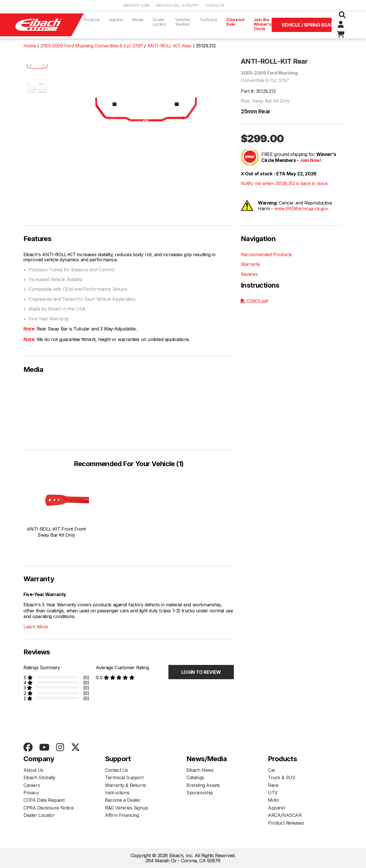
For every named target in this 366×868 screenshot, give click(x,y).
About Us (33, 770)
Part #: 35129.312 (258, 91)
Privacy (31, 793)
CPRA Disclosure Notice (48, 808)
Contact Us (117, 770)
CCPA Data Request (44, 800)
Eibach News (200, 770)
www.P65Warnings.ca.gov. (302, 209)
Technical (208, 20)
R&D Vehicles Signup (126, 808)
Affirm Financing (122, 815)
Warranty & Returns (126, 785)
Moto (273, 800)
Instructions (117, 793)
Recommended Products (266, 254)
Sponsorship (200, 793)
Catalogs (195, 777)
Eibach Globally (39, 777)
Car (272, 770)
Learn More (36, 627)
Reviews (249, 274)
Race (273, 785)
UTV (273, 793)
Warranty (250, 264)
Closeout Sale (235, 22)
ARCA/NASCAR (285, 815)
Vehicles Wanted (183, 22)
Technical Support (124, 777)
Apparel (116, 20)
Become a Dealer (123, 800)
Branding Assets (203, 785)
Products (92, 20)
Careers (32, 785)
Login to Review (201, 672)
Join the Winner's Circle (263, 24)
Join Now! (311, 160)
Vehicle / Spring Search (307, 25)
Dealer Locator (160, 22)
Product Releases (286, 823)
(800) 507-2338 (137, 5)
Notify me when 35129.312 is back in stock (284, 183)
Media (138, 20)
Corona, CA (215, 5)
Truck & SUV (282, 777)
